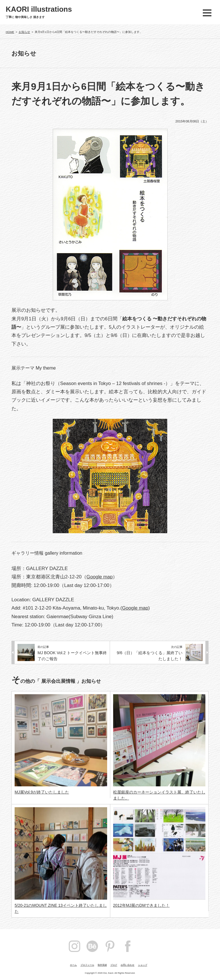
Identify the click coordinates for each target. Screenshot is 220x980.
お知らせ (24, 32)
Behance (92, 946)
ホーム (73, 965)
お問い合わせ (127, 965)
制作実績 (102, 965)
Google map (100, 577)
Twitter (146, 946)
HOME (10, 32)
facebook (128, 946)
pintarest (110, 946)
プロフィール (87, 965)
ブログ (114, 965)
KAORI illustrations (39, 9)
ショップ (143, 965)
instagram (74, 946)
